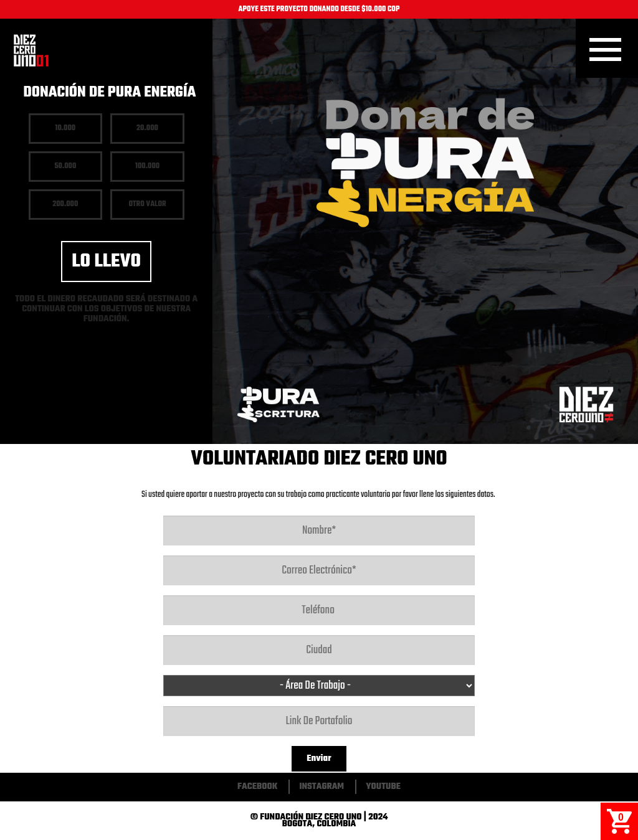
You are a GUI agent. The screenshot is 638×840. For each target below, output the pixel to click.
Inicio (31, 50)
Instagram (321, 787)
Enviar (319, 759)
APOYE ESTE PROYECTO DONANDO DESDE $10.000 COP (319, 9)
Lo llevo (106, 262)
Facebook (257, 787)
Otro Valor (147, 204)
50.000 (65, 166)
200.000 (65, 204)
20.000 (147, 128)
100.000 (147, 166)
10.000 (65, 128)
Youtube (383, 787)
